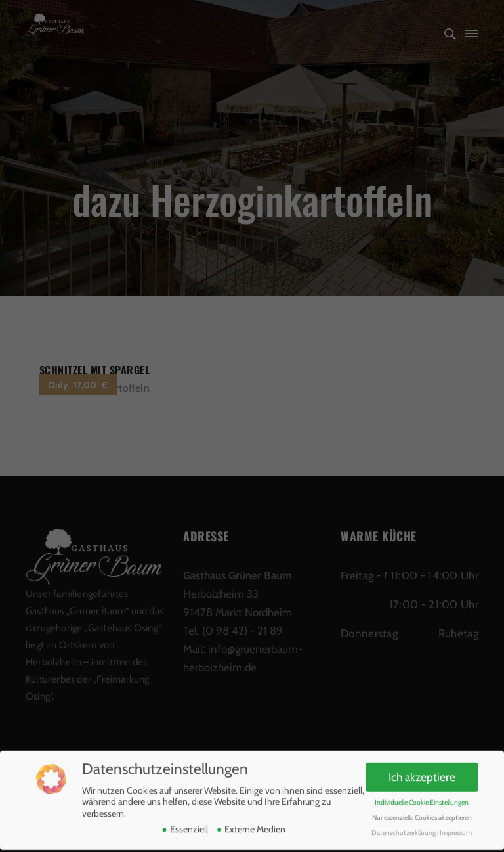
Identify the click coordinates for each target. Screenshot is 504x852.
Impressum (456, 829)
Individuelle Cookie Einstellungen (422, 798)
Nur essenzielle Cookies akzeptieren (422, 814)
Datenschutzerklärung (404, 829)
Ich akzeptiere (422, 773)
